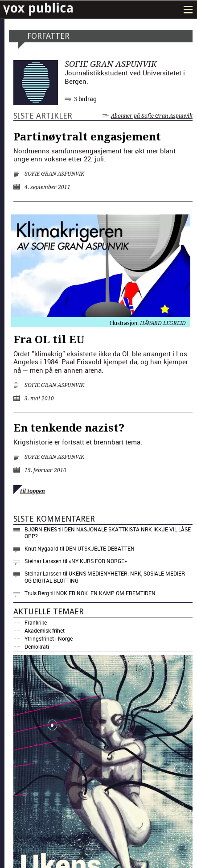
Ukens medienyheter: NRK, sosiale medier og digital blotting (105, 577)
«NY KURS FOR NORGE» (98, 561)
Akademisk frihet (45, 630)
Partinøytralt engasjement (87, 137)
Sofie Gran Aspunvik (54, 174)
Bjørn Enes (41, 529)
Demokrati (37, 646)
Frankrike (36, 622)
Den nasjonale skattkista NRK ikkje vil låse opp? (108, 533)
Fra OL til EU (49, 340)
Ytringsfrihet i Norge (49, 638)
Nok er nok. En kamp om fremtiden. (107, 593)
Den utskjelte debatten (100, 548)
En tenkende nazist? (69, 428)
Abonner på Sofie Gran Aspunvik (148, 116)
